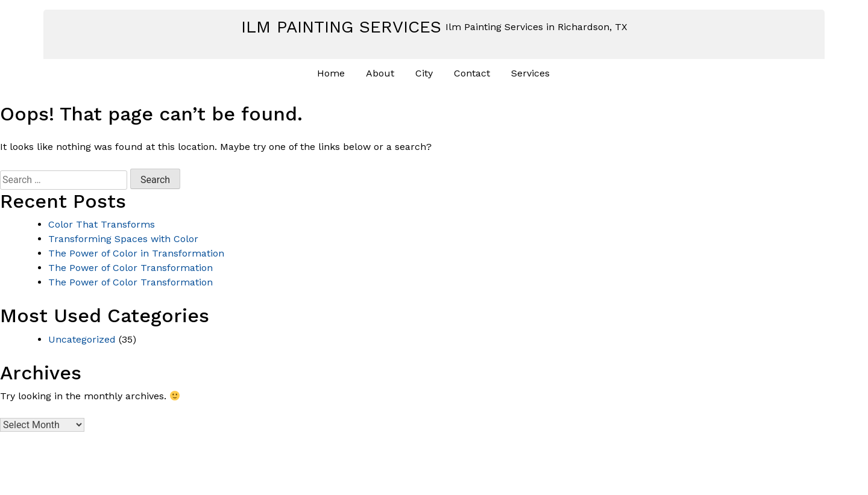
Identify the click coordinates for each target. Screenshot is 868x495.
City (424, 73)
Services (530, 73)
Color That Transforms (102, 224)
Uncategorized (82, 339)
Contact (472, 73)
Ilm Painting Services (341, 27)
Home (331, 73)
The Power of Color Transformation (131, 268)
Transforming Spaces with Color (123, 239)
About (380, 73)
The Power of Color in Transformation (136, 253)
